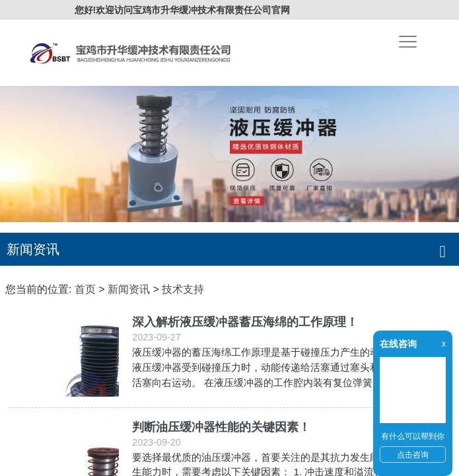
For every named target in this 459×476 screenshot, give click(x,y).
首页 (85, 289)
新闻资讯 (129, 289)
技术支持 (183, 289)
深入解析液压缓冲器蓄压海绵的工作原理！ (245, 322)
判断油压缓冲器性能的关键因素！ (221, 427)
